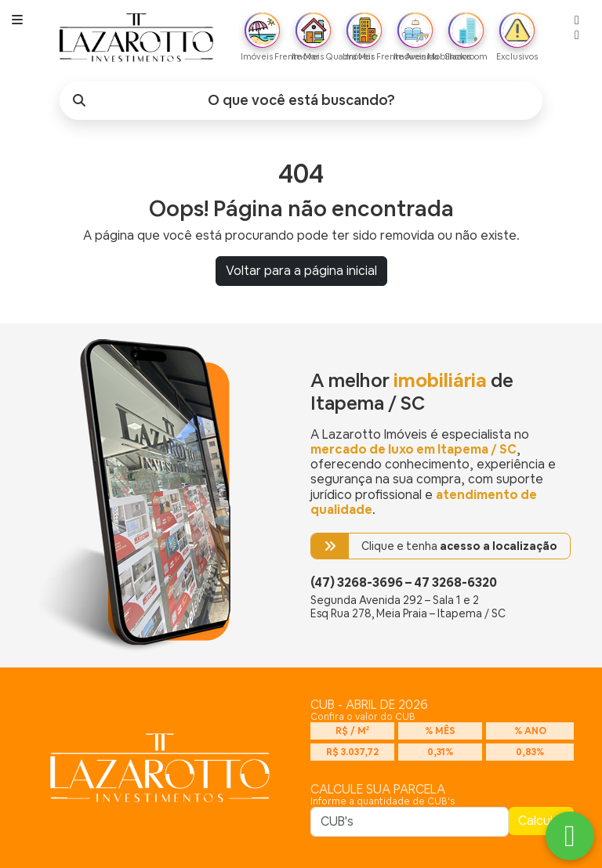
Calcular (541, 821)
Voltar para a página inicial (301, 271)
